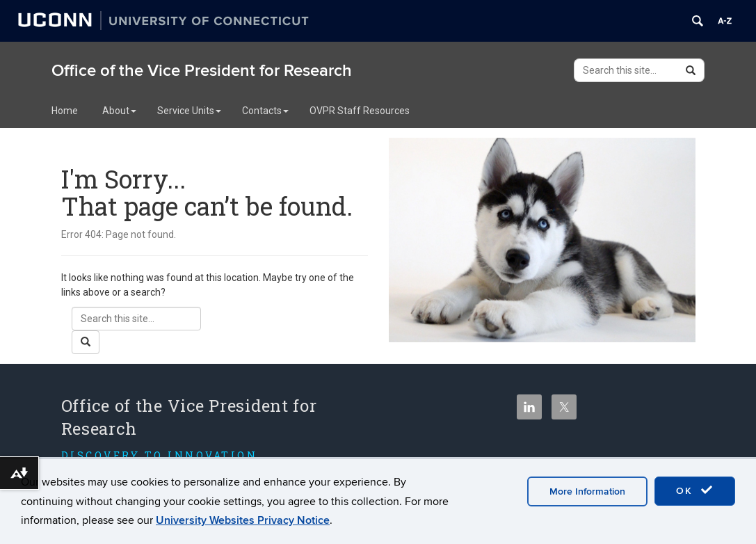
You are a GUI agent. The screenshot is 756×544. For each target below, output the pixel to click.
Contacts (265, 111)
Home (65, 111)
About (119, 111)
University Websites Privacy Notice (243, 520)
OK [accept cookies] (695, 490)
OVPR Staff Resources (360, 111)
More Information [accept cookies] (587, 491)
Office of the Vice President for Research (202, 71)
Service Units (189, 111)
